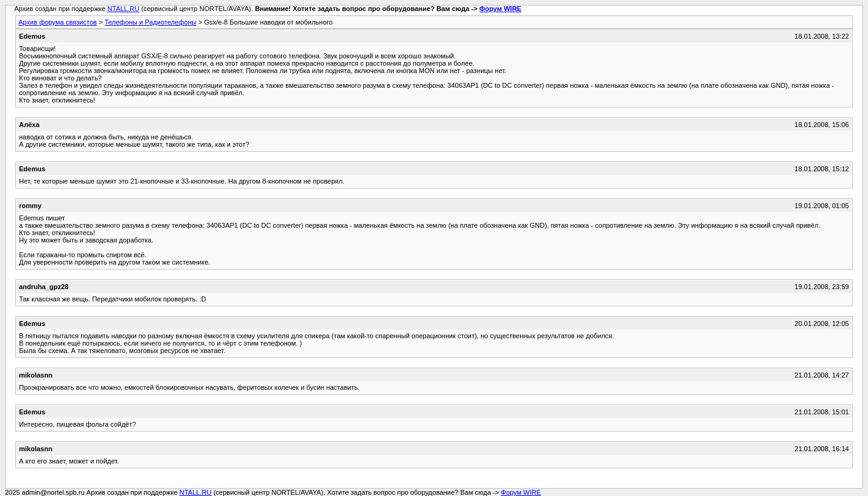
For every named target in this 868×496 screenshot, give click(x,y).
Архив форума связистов (58, 22)
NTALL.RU (123, 9)
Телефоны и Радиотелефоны (150, 22)
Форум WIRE (500, 9)
